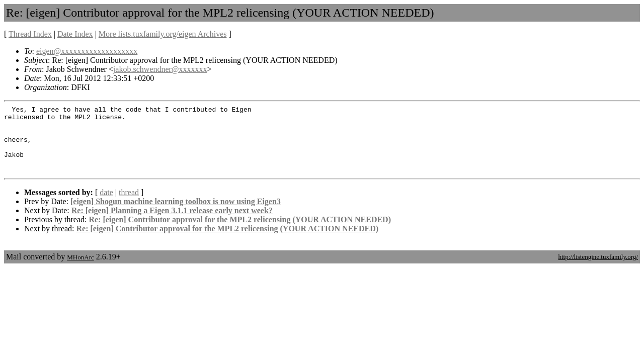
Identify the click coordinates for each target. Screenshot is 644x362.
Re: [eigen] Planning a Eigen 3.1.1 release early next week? (172, 224)
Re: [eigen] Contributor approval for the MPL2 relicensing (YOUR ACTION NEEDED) (240, 233)
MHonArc (80, 271)
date (106, 206)
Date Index (75, 34)
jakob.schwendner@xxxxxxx (160, 69)
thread (129, 206)
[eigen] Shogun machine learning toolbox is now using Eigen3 (176, 215)
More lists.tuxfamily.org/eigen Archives (163, 34)
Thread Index (30, 34)
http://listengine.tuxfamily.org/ (598, 270)
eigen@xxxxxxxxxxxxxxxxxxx (87, 51)
